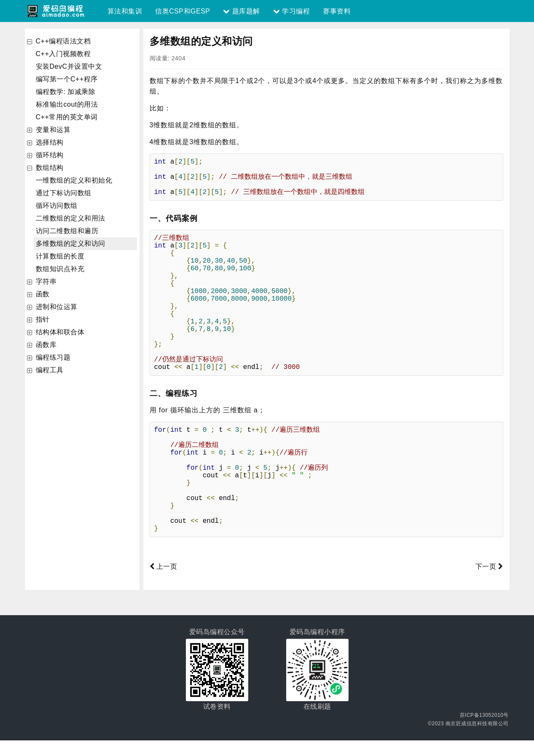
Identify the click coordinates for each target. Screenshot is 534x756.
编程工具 (50, 370)
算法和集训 (125, 11)
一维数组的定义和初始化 (74, 180)
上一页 (164, 582)
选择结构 (50, 142)
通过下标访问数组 (64, 193)
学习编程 (291, 11)
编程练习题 (53, 357)
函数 (43, 294)
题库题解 (241, 11)
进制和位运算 (57, 307)
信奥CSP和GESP (182, 11)
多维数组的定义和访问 (71, 243)
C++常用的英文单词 (67, 117)
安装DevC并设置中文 (69, 66)
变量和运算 (53, 130)
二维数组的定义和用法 (71, 218)
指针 (43, 319)
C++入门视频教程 (63, 54)
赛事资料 (337, 11)
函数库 (46, 345)
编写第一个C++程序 (67, 79)
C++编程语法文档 (63, 41)
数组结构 (50, 168)
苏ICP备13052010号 (484, 731)
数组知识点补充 (60, 269)
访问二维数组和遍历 (67, 231)
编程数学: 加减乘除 (66, 92)
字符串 (46, 281)
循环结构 (50, 155)
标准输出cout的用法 (67, 104)
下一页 (489, 582)
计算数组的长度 (60, 256)
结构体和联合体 (60, 332)
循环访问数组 (57, 206)
